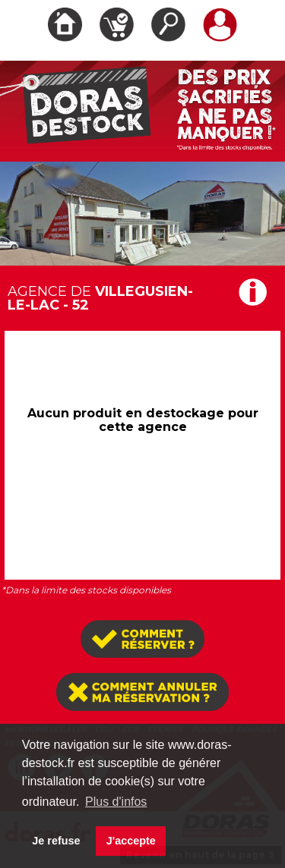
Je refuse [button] (56, 841)
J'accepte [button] (131, 841)
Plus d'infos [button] (116, 802)
